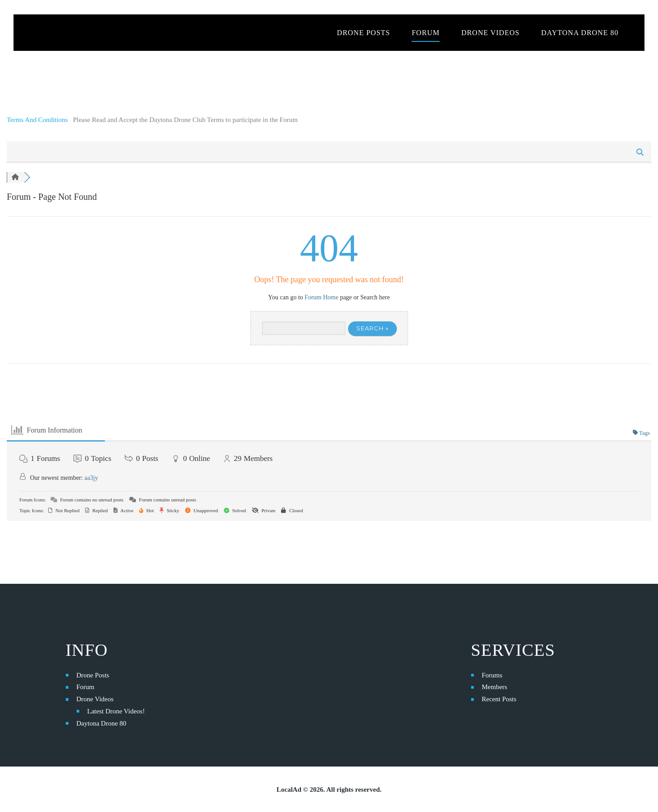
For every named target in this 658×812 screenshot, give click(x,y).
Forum (86, 687)
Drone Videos (95, 699)
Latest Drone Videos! (116, 711)
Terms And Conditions (38, 120)
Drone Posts (93, 675)
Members (495, 687)
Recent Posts (499, 699)
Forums (492, 675)
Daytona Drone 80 (102, 723)
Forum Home (321, 297)
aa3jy (91, 478)
